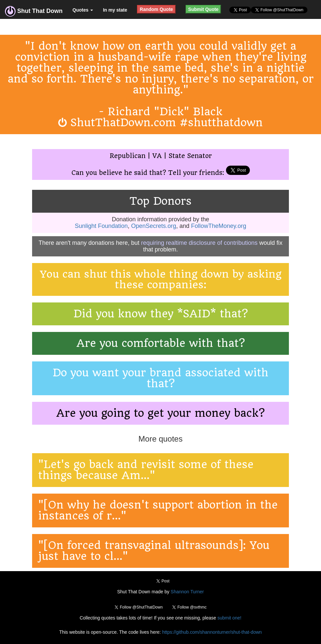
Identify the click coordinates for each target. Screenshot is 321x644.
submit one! (229, 618)
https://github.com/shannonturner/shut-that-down (212, 632)
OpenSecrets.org (154, 226)
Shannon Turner (187, 592)
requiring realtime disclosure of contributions (199, 243)
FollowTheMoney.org (219, 226)
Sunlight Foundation (101, 226)
